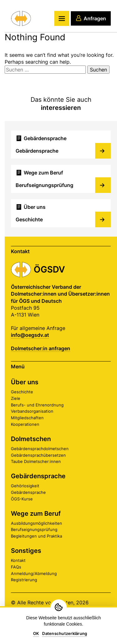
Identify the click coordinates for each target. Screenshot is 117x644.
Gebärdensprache (38, 476)
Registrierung (24, 580)
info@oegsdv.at (30, 335)
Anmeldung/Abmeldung (34, 573)
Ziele (16, 398)
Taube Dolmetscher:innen (36, 461)
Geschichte (22, 392)
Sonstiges (26, 551)
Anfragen (91, 18)
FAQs (16, 567)
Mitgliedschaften (27, 418)
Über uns (25, 382)
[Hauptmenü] (62, 18)
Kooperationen (25, 424)
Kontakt (18, 560)
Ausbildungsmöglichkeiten (37, 523)
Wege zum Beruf (36, 514)
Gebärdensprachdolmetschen (40, 449)
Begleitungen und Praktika (37, 536)
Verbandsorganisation (32, 411)
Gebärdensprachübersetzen (38, 455)
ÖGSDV (49, 269)
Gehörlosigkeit (25, 486)
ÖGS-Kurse (22, 499)
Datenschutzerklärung (65, 633)
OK (36, 633)
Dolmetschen (31, 439)
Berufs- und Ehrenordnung (37, 405)
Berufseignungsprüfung (34, 529)
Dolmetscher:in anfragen (41, 348)
